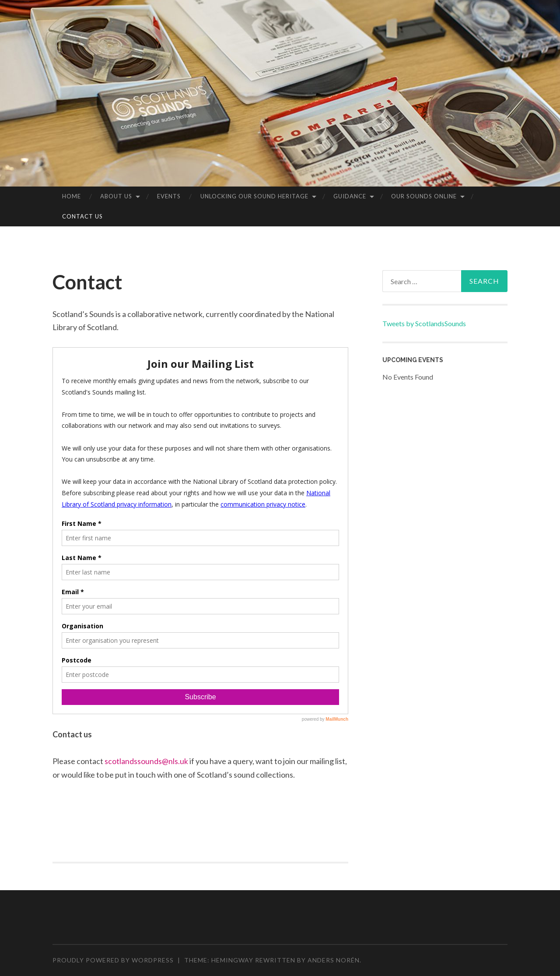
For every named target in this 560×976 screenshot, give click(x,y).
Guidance (350, 196)
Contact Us (82, 216)
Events (169, 196)
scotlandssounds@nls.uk (146, 761)
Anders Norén (334, 960)
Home (72, 196)
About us (116, 196)
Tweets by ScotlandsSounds (424, 323)
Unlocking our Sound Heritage (254, 196)
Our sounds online (424, 196)
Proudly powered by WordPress (113, 960)
